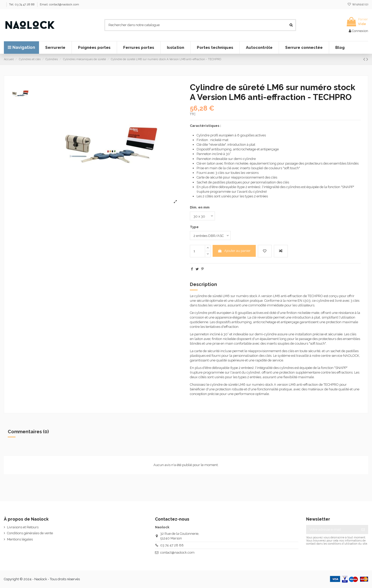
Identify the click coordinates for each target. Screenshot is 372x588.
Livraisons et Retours (23, 527)
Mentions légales (20, 539)
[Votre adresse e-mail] (332, 529)
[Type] (210, 235)
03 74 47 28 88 (172, 545)
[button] (55, 48)
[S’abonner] (363, 529)
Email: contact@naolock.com (59, 4)
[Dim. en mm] (202, 216)
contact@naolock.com (177, 552)
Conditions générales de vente (30, 533)
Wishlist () (358, 4)
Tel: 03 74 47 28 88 (22, 4)
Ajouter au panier (234, 251)
